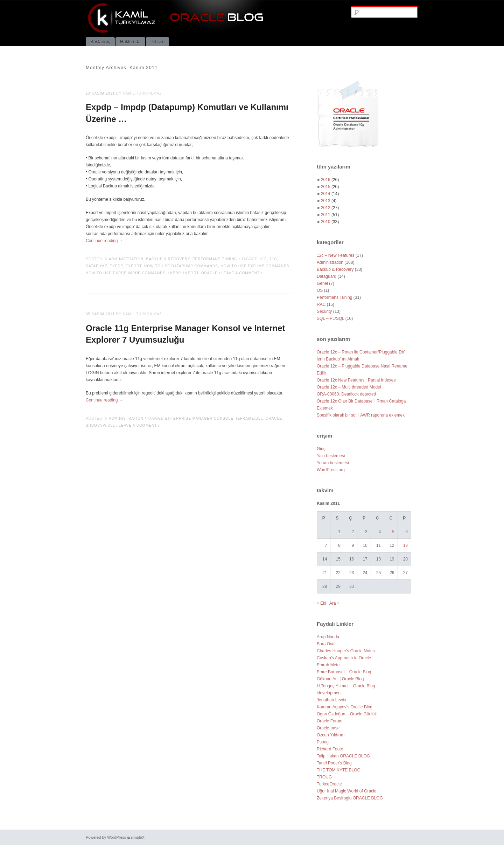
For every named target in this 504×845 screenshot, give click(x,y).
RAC (321, 304)
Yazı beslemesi (331, 456)
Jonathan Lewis (331, 700)
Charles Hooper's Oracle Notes (346, 651)
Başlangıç (100, 42)
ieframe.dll (250, 418)
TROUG (324, 777)
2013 (329, 201)
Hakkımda (130, 42)
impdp (174, 273)
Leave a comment (241, 273)
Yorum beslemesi (333, 463)
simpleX (138, 837)
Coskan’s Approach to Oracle (344, 658)
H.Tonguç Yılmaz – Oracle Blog (346, 686)
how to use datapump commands (181, 266)
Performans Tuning (215, 259)
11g (273, 259)
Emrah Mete (328, 665)
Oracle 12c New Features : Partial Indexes (356, 380)
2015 (330, 187)
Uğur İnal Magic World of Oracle (347, 791)
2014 (330, 194)
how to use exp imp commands (255, 266)
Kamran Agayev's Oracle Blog (345, 707)
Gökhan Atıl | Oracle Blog (340, 679)
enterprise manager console (199, 418)
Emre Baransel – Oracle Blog (344, 672)
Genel (322, 283)
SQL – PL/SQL (331, 318)
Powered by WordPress (106, 837)
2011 (330, 215)
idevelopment (329, 693)
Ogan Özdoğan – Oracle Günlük (347, 714)
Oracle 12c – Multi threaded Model (349, 387)
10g (263, 259)
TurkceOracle (329, 784)
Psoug (323, 742)
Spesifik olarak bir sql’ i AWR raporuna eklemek (361, 415)
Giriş (321, 449)
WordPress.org (331, 470)
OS (320, 290)
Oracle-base (328, 728)
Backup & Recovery (168, 259)
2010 (330, 222)
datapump (96, 266)
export (134, 266)
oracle (209, 273)
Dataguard (327, 276)
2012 (330, 208)
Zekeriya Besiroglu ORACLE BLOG (350, 798)
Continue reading (104, 241)
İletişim (157, 42)
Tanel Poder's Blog (334, 763)
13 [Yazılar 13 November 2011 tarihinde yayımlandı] (405, 545)
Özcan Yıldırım (331, 735)
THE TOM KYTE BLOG (339, 770)
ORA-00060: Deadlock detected (346, 394)
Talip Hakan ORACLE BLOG (343, 756)
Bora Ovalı (327, 644)
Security (324, 311)
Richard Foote (330, 749)
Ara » (334, 603)
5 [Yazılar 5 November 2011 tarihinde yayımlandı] (393, 532)
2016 (330, 180)
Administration (126, 259)
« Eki (321, 603)
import (191, 273)
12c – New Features (335, 255)
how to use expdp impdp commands (126, 273)
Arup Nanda (328, 637)
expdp (116, 266)
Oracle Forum (330, 721)
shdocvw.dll (100, 425)
